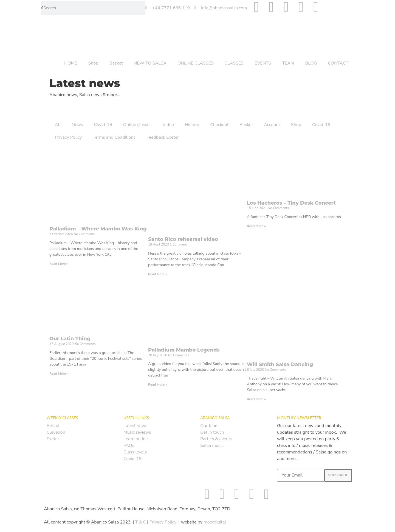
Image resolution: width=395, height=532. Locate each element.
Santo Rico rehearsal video (183, 239)
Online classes (137, 125)
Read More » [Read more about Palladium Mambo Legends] (158, 385)
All (58, 125)
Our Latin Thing (70, 339)
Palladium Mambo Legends (184, 350)
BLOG (311, 63)
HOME (71, 63)
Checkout (219, 125)
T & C (140, 522)
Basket (116, 63)
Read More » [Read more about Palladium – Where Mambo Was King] (59, 264)
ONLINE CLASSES (196, 63)
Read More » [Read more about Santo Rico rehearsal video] (158, 274)
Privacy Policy (68, 137)
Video (168, 125)
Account (272, 125)
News (77, 125)
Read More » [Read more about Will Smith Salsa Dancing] (256, 399)
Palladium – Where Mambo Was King (98, 229)
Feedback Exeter (163, 137)
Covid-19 (103, 125)
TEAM (288, 63)
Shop (93, 63)
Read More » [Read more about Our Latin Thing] (59, 374)
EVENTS (263, 63)
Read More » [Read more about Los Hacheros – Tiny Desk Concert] (256, 226)
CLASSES (234, 63)
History (192, 125)
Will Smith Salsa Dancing (280, 364)
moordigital (215, 522)
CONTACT (338, 63)
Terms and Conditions (114, 137)
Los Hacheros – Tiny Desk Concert (291, 203)
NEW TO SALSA (150, 63)
